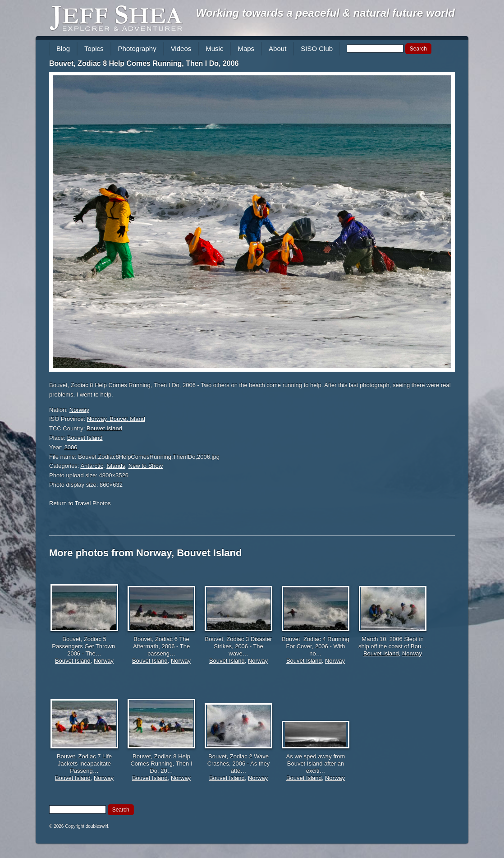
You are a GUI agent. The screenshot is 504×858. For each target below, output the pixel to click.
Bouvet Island (104, 428)
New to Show (146, 466)
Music (214, 48)
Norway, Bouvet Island (116, 419)
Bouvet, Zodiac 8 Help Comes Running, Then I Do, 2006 (144, 63)
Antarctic (92, 466)
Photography (137, 48)
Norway (79, 410)
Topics (94, 48)
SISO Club (317, 48)
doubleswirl (97, 826)
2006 (71, 447)
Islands (116, 466)
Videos (181, 48)
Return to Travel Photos (80, 503)
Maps (246, 48)
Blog (63, 48)
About (277, 48)
